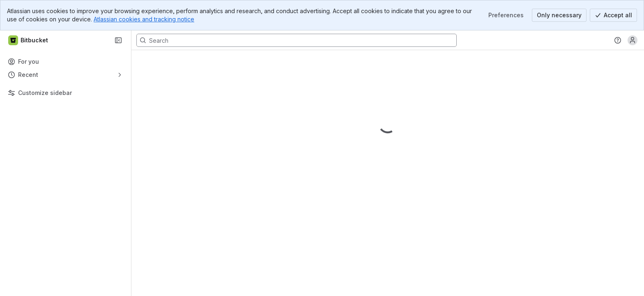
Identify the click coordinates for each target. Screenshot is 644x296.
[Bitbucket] (29, 40)
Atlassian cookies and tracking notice (144, 19)
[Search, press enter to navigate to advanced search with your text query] (297, 40)
